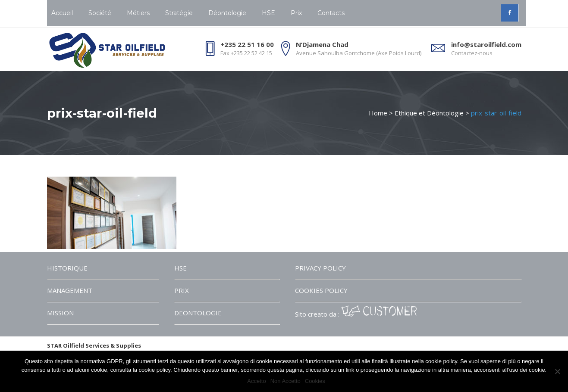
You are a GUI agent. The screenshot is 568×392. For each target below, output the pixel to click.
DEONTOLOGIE (198, 313)
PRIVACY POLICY (320, 268)
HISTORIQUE (67, 268)
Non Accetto (286, 381)
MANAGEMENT (70, 290)
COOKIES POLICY (321, 290)
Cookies (315, 381)
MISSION (60, 313)
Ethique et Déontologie (429, 113)
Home (378, 113)
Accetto (256, 381)
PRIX (182, 290)
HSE (180, 268)
